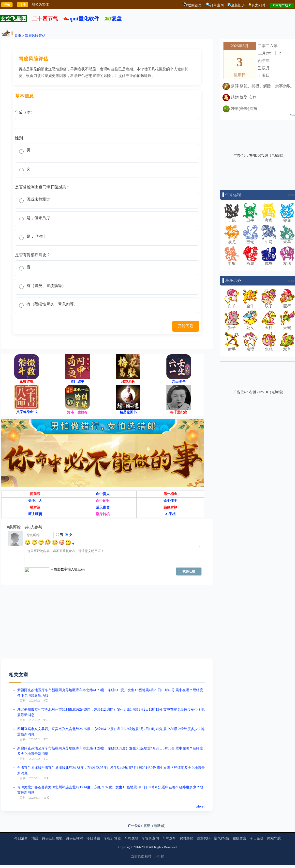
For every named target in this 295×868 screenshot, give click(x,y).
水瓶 (269, 347)
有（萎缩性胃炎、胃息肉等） (53, 312)
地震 (35, 846)
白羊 (232, 304)
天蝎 (287, 326)
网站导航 (274, 846)
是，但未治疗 (39, 221)
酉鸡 (250, 262)
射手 (232, 347)
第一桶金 (170, 502)
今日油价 (21, 846)
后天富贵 (103, 515)
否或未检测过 (39, 202)
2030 (145, 855)
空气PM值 (221, 846)
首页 (18, 36)
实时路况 (186, 846)
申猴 (232, 262)
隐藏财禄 (170, 515)
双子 (269, 304)
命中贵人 (103, 502)
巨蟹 (287, 304)
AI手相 (170, 522)
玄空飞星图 (13, 19)
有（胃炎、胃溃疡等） (47, 292)
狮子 (232, 326)
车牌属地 (131, 846)
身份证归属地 (52, 846)
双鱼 (287, 347)
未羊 (287, 240)
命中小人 (35, 508)
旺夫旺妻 (35, 522)
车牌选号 (169, 846)
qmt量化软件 (84, 19)
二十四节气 (45, 19)
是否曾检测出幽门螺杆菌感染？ (43, 189)
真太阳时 (258, 5)
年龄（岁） (25, 112)
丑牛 (250, 218)
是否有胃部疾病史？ (33, 260)
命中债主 (170, 508)
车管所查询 (150, 846)
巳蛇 (250, 240)
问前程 (35, 502)
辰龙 (232, 240)
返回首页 (195, 5)
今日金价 (257, 846)
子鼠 (232, 218)
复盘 (117, 19)
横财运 (35, 515)
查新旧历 (238, 5)
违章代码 (204, 846)
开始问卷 (185, 334)
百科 (23, 708)
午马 (269, 240)
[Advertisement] (91, 632)
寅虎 (269, 218)
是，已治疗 (37, 241)
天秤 (269, 326)
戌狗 (269, 262)
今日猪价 (93, 846)
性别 (19, 138)
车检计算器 (112, 846)
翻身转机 (103, 522)
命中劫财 (103, 508)
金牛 (250, 304)
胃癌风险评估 (35, 36)
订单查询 (217, 5)
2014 (137, 855)
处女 (250, 326)
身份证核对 (74, 846)
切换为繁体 (40, 5)
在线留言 (239, 846)
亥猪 (287, 262)
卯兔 (287, 218)
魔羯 (250, 347)
